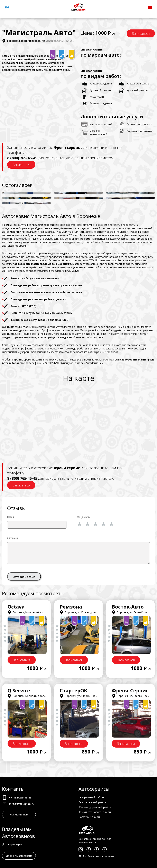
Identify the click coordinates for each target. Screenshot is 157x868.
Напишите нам (19, 815)
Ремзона (71, 607)
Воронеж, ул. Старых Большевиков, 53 (86, 696)
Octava (16, 607)
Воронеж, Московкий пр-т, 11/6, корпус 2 (35, 612)
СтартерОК (73, 690)
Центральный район (91, 797)
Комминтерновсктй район (95, 812)
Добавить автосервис (19, 856)
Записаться (141, 34)
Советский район (89, 817)
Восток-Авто (128, 607)
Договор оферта (12, 844)
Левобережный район (92, 802)
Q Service (19, 690)
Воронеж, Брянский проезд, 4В (26, 41)
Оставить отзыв (24, 577)
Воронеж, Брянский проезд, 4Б (29, 696)
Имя (11, 517)
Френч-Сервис (130, 690)
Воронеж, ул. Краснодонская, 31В (83, 612)
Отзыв (13, 538)
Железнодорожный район (95, 807)
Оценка (83, 517)
